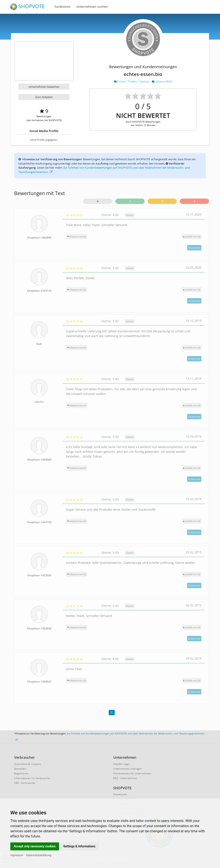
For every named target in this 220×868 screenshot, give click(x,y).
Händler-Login (121, 764)
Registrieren (21, 773)
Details (130, 215)
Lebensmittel (162, 81)
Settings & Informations (79, 846)
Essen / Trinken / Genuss (132, 81)
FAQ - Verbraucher (25, 783)
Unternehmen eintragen (128, 769)
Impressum (17, 855)
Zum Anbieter (44, 97)
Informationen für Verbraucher (32, 778)
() (192, 237)
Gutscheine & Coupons (28, 764)
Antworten (194, 248)
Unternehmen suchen (92, 7)
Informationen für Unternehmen (132, 773)
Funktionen (63, 7)
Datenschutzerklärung (39, 855)
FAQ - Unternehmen (125, 778)
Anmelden (20, 769)
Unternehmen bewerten (44, 87)
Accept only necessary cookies (35, 846)
